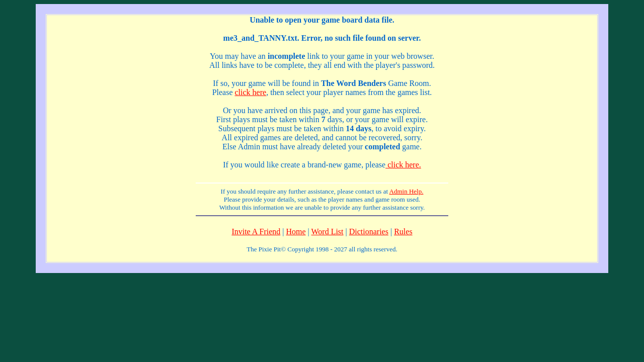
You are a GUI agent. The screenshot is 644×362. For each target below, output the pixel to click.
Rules (403, 232)
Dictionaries (369, 232)
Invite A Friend (256, 232)
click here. (403, 165)
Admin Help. (407, 191)
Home (296, 232)
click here (251, 92)
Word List (328, 232)
